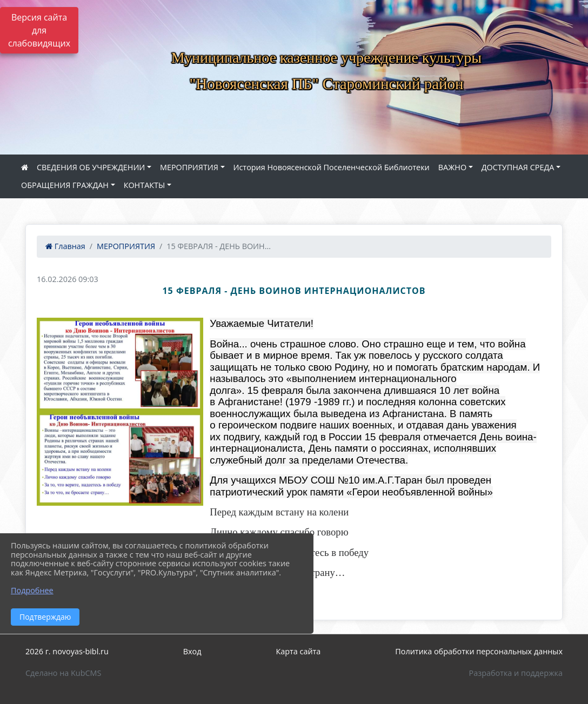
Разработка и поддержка (516, 673)
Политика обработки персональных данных (479, 651)
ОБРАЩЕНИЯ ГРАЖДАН (65, 185)
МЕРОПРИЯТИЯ (189, 167)
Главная (65, 246)
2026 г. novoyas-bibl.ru (67, 651)
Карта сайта (298, 651)
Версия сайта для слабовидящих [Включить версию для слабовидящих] (39, 30)
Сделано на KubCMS (63, 673)
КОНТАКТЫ (145, 185)
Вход (192, 651)
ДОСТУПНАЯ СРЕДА (518, 167)
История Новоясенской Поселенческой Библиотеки (332, 167)
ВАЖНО (452, 167)
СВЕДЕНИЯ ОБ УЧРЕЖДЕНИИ (91, 167)
